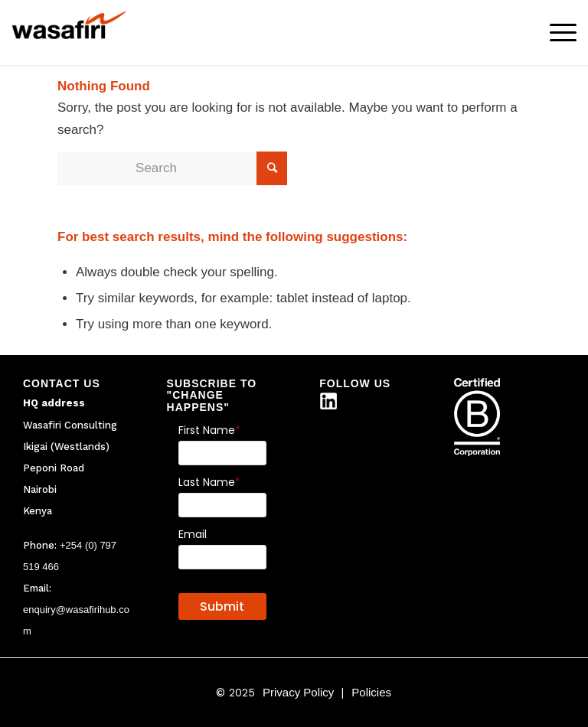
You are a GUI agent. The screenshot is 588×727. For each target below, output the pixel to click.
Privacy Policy (298, 692)
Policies (371, 692)
